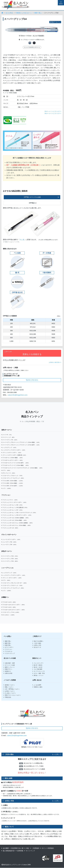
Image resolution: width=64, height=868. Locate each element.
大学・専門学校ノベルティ (12, 689)
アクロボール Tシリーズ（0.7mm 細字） (15, 463)
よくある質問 (37, 685)
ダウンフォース (9, 473)
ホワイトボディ (9, 647)
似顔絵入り (7, 671)
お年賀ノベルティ (9, 691)
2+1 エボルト (8, 615)
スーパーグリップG (10, 440)
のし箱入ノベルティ (10, 693)
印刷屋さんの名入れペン (24, 13)
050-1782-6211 (32, 380)
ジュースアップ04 (9, 545)
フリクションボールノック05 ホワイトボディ (17, 515)
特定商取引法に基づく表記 (20, 848)
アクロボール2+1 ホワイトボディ (13, 605)
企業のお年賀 (8, 673)
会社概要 (5, 848)
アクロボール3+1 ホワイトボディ (13, 610)
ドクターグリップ (9, 653)
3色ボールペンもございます (53, 113)
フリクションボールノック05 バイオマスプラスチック (19, 513)
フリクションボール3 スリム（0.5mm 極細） (16, 525)
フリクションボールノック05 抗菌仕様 (15, 508)
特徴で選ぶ (7, 645)
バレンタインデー (38, 663)
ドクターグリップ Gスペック (12, 476)
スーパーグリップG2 (10, 556)
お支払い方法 (37, 645)
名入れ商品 (9, 13)
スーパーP (7, 435)
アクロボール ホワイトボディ (12, 460)
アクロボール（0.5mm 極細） (12, 458)
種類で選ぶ (38, 13)
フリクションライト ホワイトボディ (14, 502)
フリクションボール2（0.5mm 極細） (14, 520)
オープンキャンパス (39, 671)
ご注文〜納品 (37, 643)
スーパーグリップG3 (10, 559)
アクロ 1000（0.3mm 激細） (12, 481)
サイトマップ (30, 851)
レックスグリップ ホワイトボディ (14, 450)
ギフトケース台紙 (9, 665)
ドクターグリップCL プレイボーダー (14, 583)
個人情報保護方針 (8, 851)
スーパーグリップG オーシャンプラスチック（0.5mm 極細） (21, 442)
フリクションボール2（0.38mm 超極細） (15, 518)
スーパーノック (8, 437)
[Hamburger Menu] (61, 3)
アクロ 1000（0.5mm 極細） (12, 483)
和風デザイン (8, 669)
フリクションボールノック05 (12, 505)
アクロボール (8, 651)
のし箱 (22, 240)
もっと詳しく (57, 754)
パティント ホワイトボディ (12, 578)
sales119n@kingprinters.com (18, 395)
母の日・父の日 (37, 667)
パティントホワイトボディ (12, 453)
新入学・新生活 (37, 665)
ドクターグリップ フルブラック (13, 478)
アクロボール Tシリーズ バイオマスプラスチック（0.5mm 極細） (22, 468)
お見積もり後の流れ (55, 362)
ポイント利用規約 (47, 848)
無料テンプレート (9, 667)
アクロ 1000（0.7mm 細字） (12, 486)
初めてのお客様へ (38, 641)
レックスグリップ (9, 447)
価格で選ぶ (7, 641)
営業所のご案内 (37, 687)
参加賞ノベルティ (9, 685)
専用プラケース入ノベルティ (12, 695)
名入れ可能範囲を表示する (32, 47)
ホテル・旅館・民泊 (39, 673)
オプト (6, 470)
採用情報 (20, 851)
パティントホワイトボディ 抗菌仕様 (14, 455)
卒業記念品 (7, 697)
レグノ (6, 488)
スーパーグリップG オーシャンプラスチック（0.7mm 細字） (21, 445)
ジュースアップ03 (9, 542)
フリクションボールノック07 (12, 510)
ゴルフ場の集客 (37, 669)
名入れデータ (37, 647)
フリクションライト (10, 500)
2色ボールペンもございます (53, 111)
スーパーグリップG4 (10, 561)
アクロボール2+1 (9, 602)
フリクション (8, 649)
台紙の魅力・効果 (9, 663)
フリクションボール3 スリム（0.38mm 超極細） (17, 523)
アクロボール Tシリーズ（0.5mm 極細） (15, 465)
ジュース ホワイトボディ (11, 539)
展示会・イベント (38, 675)
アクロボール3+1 (9, 607)
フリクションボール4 (10, 528)
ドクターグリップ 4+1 (11, 612)
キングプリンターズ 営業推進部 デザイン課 (17, 724)
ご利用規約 (35, 848)
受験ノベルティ (9, 687)
